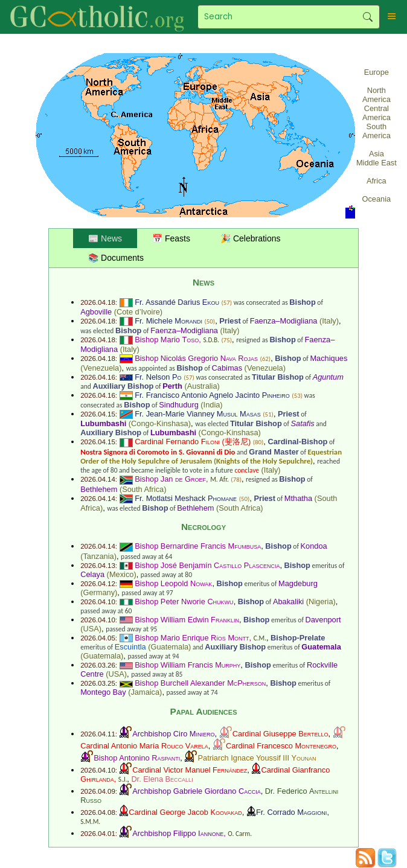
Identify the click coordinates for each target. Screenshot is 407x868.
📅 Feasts (171, 238)
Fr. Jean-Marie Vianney (198, 414)
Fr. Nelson (158, 377)
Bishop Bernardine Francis (198, 546)
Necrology (203, 527)
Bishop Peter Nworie (184, 602)
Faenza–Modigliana (284, 321)
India (212, 405)
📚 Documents (116, 258)
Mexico (122, 574)
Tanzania (98, 556)
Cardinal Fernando (177, 442)
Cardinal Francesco (281, 746)
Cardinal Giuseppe (280, 734)
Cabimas (227, 368)
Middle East (377, 163)
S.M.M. (90, 822)
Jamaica (145, 692)
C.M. (260, 638)
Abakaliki (288, 602)
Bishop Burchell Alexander (200, 683)
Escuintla (130, 647)
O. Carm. (240, 834)
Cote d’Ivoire (138, 312)
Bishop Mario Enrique (192, 638)
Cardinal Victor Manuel (190, 770)
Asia (377, 154)
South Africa (143, 489)
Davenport (323, 620)
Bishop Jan (170, 479)
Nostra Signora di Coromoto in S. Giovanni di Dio (158, 452)
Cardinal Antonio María (144, 746)
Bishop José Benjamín (207, 565)
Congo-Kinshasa (160, 423)
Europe (377, 72)
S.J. (123, 779)
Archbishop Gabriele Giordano (196, 791)
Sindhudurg (178, 405)
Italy (329, 321)
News (203, 282)
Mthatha (298, 498)
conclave (247, 470)
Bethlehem (99, 489)
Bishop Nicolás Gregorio (196, 358)
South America (377, 131)
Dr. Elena (162, 779)
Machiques (328, 358)
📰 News (105, 238)
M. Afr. (220, 479)
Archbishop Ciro (173, 734)
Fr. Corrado (291, 812)
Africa (377, 181)
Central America (377, 113)
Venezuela (101, 368)
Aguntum (328, 377)
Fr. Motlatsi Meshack (186, 498)
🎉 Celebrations (251, 238)
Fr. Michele (168, 321)
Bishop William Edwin (187, 620)
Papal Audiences (203, 711)
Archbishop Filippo (178, 833)
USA (91, 629)
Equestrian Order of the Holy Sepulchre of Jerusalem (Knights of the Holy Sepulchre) (211, 456)
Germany (99, 592)
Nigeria (321, 602)
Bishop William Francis (187, 665)
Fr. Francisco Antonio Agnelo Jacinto (212, 395)
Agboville (96, 312)
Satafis (303, 423)
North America (377, 95)
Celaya (92, 574)
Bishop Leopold (173, 583)
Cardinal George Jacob (185, 812)
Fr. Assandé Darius (177, 302)
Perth (172, 386)
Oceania (377, 199)
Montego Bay (103, 692)
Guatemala (170, 647)
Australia (202, 386)
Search (367, 17)
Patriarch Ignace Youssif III (257, 758)
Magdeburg (298, 583)
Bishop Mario (167, 340)
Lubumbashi (103, 423)
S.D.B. (211, 340)
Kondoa (314, 546)
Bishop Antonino (137, 758)
